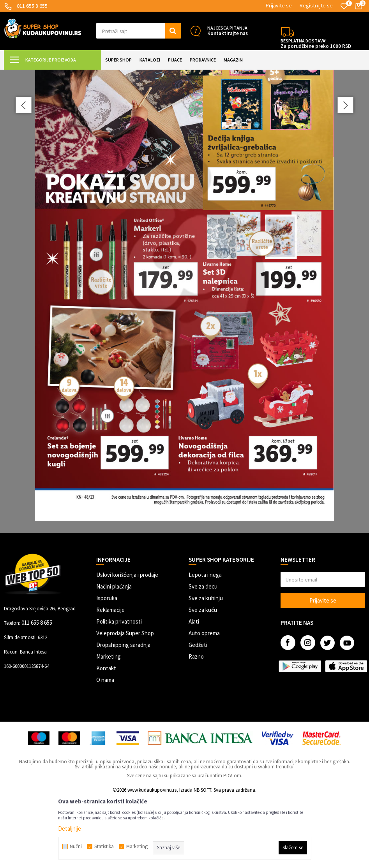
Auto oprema (204, 703)
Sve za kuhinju (206, 668)
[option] (184, 336)
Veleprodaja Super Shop (125, 703)
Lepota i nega (205, 644)
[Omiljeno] (344, 6)
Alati (194, 691)
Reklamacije (110, 679)
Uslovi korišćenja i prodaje (127, 644)
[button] (139, 31)
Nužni (76, 847)
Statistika (104, 847)
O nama (105, 749)
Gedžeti (198, 714)
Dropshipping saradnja (123, 714)
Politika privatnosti (119, 691)
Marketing (109, 726)
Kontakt (106, 738)
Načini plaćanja (114, 656)
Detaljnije (70, 828)
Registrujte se (316, 5)
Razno (196, 726)
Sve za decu (203, 656)
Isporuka (107, 668)
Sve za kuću (203, 679)
